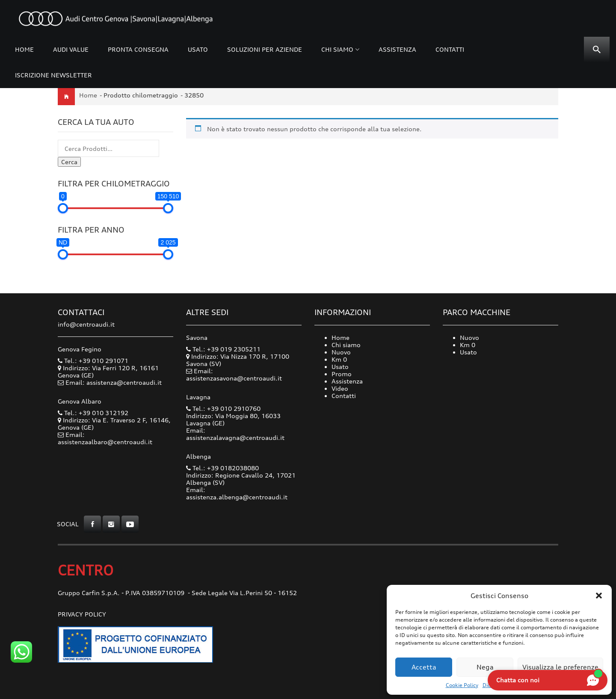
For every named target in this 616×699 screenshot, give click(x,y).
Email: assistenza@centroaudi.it (114, 382)
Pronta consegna (138, 49)
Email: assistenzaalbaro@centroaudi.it (105, 438)
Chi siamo (337, 49)
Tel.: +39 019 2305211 (223, 349)
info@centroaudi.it (86, 324)
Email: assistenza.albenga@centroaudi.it (237, 493)
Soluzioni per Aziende (265, 49)
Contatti (450, 49)
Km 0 (339, 359)
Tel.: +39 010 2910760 (223, 408)
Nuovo (341, 352)
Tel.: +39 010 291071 (93, 361)
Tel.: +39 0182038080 (222, 468)
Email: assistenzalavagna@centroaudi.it (235, 434)
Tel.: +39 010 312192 (93, 413)
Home (24, 49)
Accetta (424, 667)
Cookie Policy (462, 685)
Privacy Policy (82, 614)
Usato (198, 49)
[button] (599, 596)
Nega (485, 667)
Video (340, 388)
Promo (342, 374)
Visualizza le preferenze (560, 667)
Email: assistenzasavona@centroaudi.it (234, 375)
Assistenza (397, 49)
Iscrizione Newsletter (53, 75)
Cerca (69, 162)
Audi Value (71, 49)
